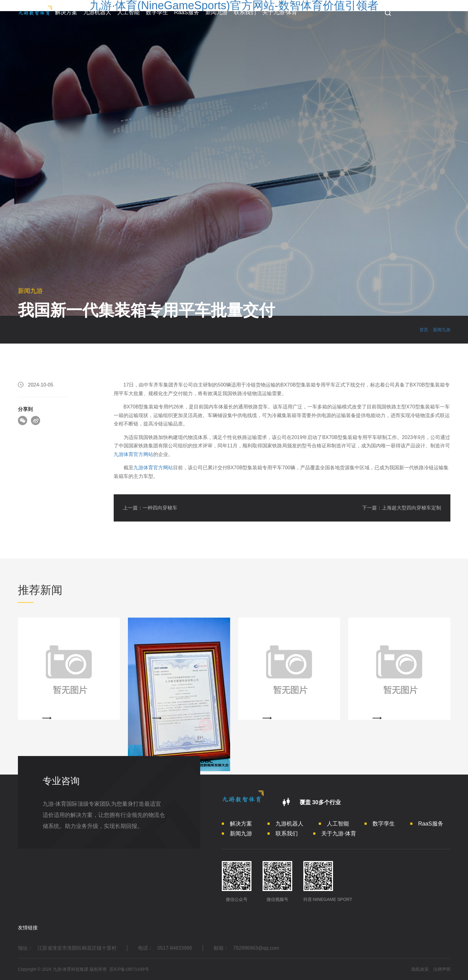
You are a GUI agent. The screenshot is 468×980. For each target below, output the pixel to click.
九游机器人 (97, 12)
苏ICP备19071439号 (129, 969)
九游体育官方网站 (133, 454)
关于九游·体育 (280, 12)
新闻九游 (217, 12)
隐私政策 (420, 969)
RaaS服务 (187, 12)
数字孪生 (157, 12)
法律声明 (442, 969)
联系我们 (245, 12)
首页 (424, 330)
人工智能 (129, 12)
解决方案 (66, 12)
